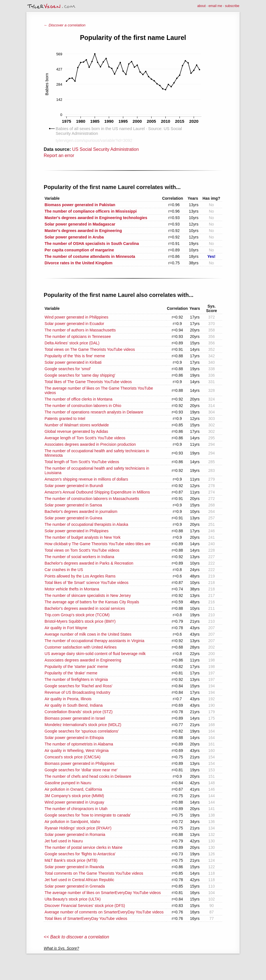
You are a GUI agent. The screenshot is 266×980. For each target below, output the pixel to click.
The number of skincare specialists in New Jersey (88, 595)
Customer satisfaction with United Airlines (81, 647)
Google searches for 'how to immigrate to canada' (88, 815)
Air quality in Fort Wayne (66, 628)
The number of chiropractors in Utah (76, 809)
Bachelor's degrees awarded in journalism (81, 511)
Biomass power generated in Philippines (80, 763)
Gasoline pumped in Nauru (68, 783)
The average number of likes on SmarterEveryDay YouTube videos (103, 893)
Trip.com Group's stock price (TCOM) (77, 615)
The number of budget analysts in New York (83, 537)
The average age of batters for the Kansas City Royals (92, 602)
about (201, 6)
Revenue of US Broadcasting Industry (77, 692)
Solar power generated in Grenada (75, 886)
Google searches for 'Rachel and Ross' (79, 686)
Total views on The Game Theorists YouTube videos (90, 349)
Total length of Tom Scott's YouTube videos (82, 462)
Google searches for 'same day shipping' (80, 375)
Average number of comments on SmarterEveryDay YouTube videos (104, 912)
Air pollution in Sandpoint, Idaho (72, 822)
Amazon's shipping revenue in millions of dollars (86, 479)
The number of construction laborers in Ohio (83, 406)
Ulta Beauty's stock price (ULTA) (73, 899)
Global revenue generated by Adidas (76, 431)
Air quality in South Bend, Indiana (74, 705)
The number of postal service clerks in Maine (84, 847)
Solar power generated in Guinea (73, 518)
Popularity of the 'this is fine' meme (75, 356)
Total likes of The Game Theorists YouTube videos (88, 382)
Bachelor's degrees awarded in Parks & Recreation (89, 563)
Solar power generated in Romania (75, 835)
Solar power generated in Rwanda (74, 867)
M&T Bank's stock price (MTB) (71, 860)
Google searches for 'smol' (68, 369)
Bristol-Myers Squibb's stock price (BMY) (80, 621)
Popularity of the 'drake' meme (71, 673)
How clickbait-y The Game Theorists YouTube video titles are (98, 544)
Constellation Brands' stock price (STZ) (79, 712)
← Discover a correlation (65, 25)
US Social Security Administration (105, 149)
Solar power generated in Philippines (77, 531)
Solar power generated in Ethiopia (74, 738)
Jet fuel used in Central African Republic (79, 880)
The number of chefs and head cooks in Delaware (88, 776)
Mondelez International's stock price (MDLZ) (83, 725)
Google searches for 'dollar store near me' (81, 770)
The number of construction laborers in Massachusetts (92, 499)
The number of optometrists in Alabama (79, 744)
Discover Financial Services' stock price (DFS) (85, 906)
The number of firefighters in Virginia (76, 679)
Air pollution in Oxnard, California (73, 789)
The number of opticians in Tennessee (78, 336)
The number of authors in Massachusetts (80, 330)
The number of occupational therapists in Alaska (86, 524)
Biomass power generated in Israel (75, 718)
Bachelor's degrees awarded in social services (85, 608)
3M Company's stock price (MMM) (74, 796)
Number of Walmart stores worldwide (77, 425)
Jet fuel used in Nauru (64, 841)
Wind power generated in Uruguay (74, 802)
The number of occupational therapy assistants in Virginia (94, 641)
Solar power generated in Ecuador (74, 324)
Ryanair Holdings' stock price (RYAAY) (78, 828)
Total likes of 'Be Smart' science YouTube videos (87, 583)
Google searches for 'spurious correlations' (82, 731)
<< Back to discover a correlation (76, 937)
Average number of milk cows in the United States (88, 634)
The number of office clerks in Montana (79, 399)
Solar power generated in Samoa (73, 505)
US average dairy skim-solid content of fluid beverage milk (95, 654)
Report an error (59, 155)
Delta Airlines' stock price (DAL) (72, 343)
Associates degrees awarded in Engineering (83, 660)
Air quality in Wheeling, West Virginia (77, 751)
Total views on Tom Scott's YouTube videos (82, 550)
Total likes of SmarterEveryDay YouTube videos (86, 918)
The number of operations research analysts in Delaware (94, 412)
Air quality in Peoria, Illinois (68, 699)
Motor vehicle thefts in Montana (72, 589)
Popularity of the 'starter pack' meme (76, 667)
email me (215, 6)
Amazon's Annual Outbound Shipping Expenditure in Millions (97, 492)
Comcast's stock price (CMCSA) (73, 757)
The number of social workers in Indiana (79, 557)
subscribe (232, 6)
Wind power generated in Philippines (76, 317)
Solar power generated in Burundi (74, 486)
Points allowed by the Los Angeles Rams (80, 576)
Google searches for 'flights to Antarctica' (80, 854)
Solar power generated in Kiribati (73, 362)
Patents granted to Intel (65, 419)
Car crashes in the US (64, 570)
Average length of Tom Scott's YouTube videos (85, 438)
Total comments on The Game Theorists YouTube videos (94, 873)
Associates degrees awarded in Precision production (90, 444)
